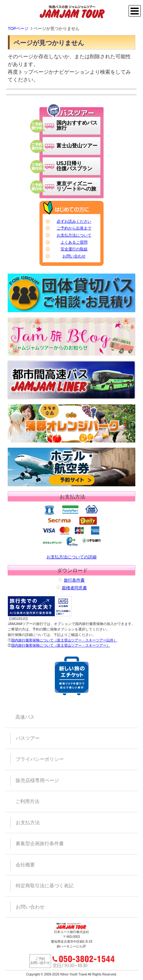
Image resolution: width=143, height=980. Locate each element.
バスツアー (28, 738)
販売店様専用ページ (37, 780)
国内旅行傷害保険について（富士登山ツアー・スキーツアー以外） (64, 640)
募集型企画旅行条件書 (40, 843)
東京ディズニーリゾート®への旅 (76, 186)
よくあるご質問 (74, 242)
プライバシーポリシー (40, 759)
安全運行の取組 (74, 249)
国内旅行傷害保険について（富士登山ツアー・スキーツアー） (61, 645)
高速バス (25, 717)
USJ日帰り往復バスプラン (74, 166)
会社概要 (25, 865)
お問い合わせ (74, 256)
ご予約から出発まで (74, 228)
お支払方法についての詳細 (71, 531)
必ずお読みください (74, 221)
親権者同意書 (74, 588)
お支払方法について (74, 235)
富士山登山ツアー (77, 146)
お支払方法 (28, 822)
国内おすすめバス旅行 (77, 125)
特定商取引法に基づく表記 (45, 886)
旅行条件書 (74, 580)
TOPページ (18, 28)
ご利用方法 (27, 801)
